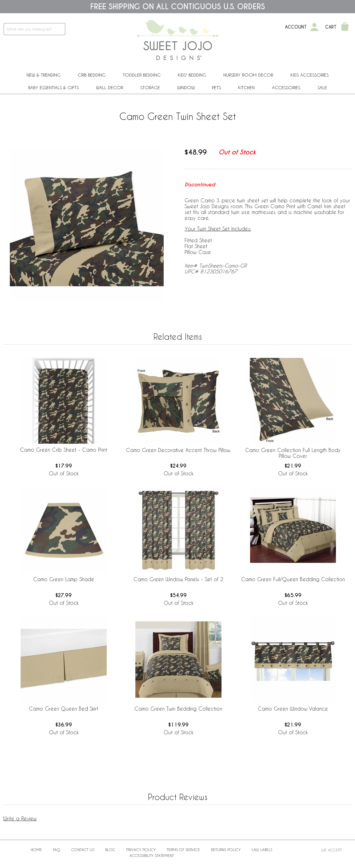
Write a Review (20, 818)
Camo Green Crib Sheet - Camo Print (64, 450)
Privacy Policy (141, 850)
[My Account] (314, 27)
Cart (331, 27)
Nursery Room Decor (248, 75)
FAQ (57, 850)
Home (36, 850)
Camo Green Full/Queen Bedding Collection (293, 579)
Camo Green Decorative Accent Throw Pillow (178, 450)
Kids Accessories (309, 75)
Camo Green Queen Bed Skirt (64, 709)
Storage (150, 87)
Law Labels (262, 850)
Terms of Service (183, 850)
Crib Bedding (92, 75)
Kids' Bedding (192, 75)
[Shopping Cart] (345, 27)
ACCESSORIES (286, 87)
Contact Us (83, 850)
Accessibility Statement (152, 855)
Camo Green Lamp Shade (64, 579)
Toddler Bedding (142, 75)
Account (296, 27)
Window (186, 87)
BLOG (110, 850)
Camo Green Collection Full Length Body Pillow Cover (293, 453)
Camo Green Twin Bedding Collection (178, 709)
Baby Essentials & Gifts (54, 87)
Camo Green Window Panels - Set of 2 (178, 579)
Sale (322, 87)
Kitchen (246, 87)
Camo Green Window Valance (293, 709)
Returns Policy (226, 850)
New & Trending (44, 75)
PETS (216, 87)
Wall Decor (110, 87)
